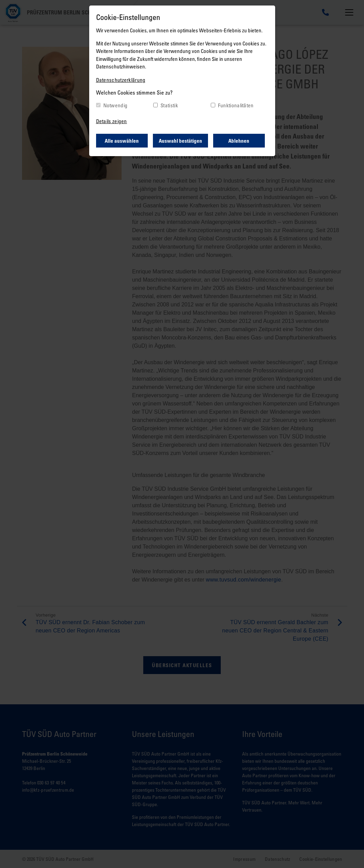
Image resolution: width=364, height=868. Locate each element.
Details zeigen (112, 121)
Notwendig (116, 105)
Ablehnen (239, 141)
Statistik (169, 105)
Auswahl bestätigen (180, 141)
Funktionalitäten (236, 105)
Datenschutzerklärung (121, 80)
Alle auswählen (122, 141)
